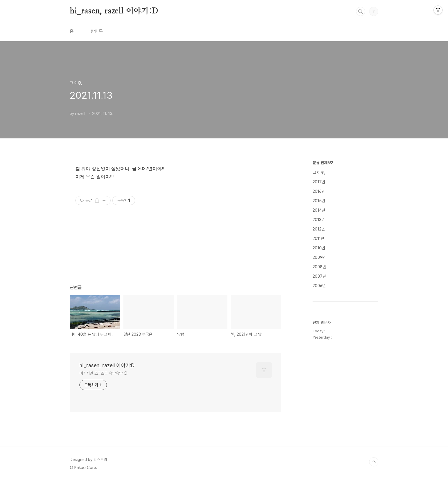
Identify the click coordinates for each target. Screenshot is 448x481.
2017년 (319, 182)
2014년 (319, 210)
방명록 (97, 31)
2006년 (319, 286)
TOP (374, 462)
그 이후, (319, 172)
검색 (361, 11)
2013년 (319, 220)
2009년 (319, 257)
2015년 (319, 201)
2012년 (319, 229)
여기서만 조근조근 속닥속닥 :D (103, 373)
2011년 (318, 238)
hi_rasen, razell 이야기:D (114, 11)
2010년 (319, 248)
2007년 (319, 276)
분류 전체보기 (323, 163)
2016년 (319, 191)
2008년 (319, 267)
